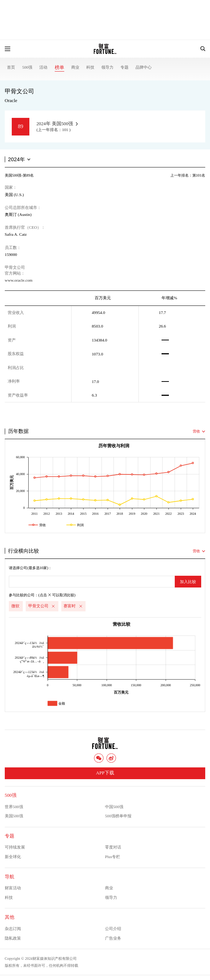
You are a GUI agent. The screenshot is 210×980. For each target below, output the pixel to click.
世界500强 (14, 807)
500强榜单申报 (118, 816)
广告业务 (113, 938)
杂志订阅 (13, 929)
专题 (124, 67)
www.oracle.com (19, 280)
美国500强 (14, 816)
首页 (11, 67)
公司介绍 (113, 929)
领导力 (107, 67)
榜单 (59, 68)
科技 (90, 67)
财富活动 (13, 888)
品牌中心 (144, 67)
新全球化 (13, 857)
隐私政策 (13, 938)
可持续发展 (15, 847)
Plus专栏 (113, 857)
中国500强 (114, 807)
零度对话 (113, 847)
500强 (27, 67)
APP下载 (105, 773)
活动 (43, 67)
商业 (75, 67)
